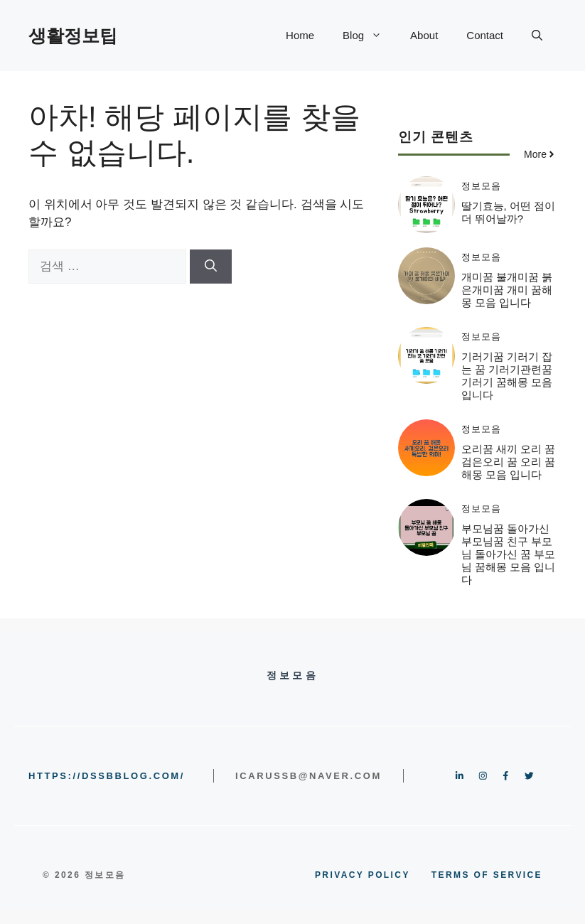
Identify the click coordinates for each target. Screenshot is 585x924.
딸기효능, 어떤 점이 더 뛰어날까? (509, 212)
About (424, 35)
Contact (485, 35)
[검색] (211, 267)
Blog (369, 36)
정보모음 (481, 186)
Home (300, 35)
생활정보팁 (73, 36)
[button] (537, 36)
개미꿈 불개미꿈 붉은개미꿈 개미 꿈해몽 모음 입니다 (507, 290)
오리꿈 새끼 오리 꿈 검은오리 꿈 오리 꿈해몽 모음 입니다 (509, 462)
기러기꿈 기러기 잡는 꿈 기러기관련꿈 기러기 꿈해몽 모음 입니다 (507, 376)
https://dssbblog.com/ (107, 776)
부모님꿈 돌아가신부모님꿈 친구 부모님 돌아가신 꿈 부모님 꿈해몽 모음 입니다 (509, 554)
